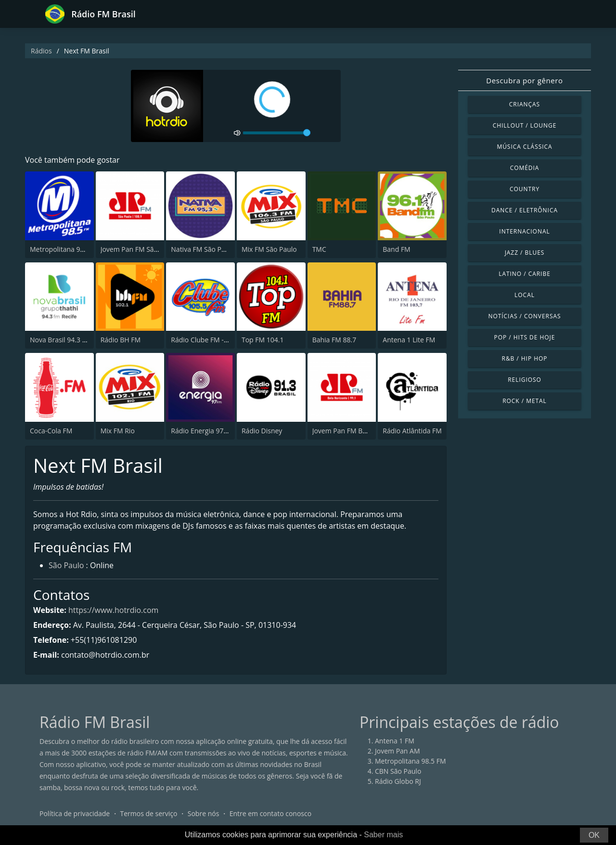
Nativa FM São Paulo (203, 249)
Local (525, 295)
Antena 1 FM (395, 741)
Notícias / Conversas (524, 316)
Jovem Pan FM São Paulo (139, 249)
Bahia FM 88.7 (334, 340)
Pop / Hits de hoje (525, 337)
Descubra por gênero (524, 80)
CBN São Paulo (398, 771)
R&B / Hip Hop (525, 358)
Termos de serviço (149, 813)
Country (525, 189)
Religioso (525, 380)
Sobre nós (204, 813)
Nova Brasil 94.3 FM (61, 340)
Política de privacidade (75, 813)
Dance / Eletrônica (525, 210)
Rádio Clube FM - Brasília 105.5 (219, 340)
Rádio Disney (262, 431)
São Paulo (66, 565)
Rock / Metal (525, 401)
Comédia (525, 168)
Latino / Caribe (525, 274)
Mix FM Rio (118, 431)
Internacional (524, 231)
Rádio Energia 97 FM (203, 431)
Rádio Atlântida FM (412, 431)
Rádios (41, 51)
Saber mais (383, 835)
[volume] (277, 133)
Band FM (396, 249)
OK (594, 835)
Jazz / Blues (525, 253)
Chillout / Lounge (525, 125)
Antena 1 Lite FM (409, 340)
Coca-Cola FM (51, 431)
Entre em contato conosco (271, 813)
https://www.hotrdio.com (113, 610)
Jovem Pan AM (398, 751)
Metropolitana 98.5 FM (65, 249)
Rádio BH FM (121, 340)
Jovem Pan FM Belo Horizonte (359, 431)
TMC (319, 249)
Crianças (525, 104)
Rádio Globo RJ (398, 781)
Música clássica (524, 147)
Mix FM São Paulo (269, 249)
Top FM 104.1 (263, 340)
